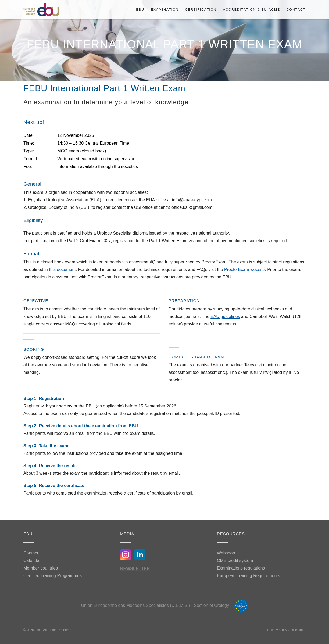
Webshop (226, 553)
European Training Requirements (248, 576)
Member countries (41, 568)
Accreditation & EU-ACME (252, 10)
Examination (165, 10)
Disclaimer (298, 630)
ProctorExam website (244, 269)
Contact (296, 10)
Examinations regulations (241, 568)
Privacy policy (277, 630)
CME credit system (235, 561)
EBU (140, 10)
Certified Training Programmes (53, 576)
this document (62, 269)
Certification (201, 10)
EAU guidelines (225, 316)
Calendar (32, 561)
